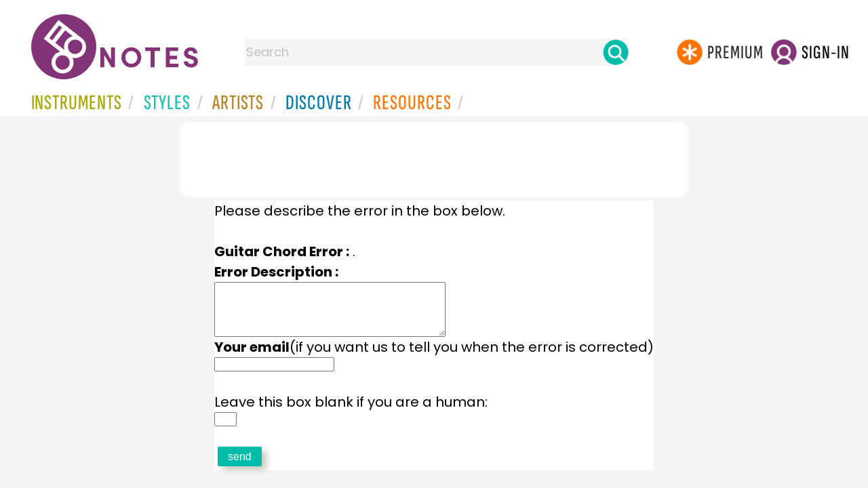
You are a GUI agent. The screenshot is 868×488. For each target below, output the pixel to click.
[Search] (616, 52)
